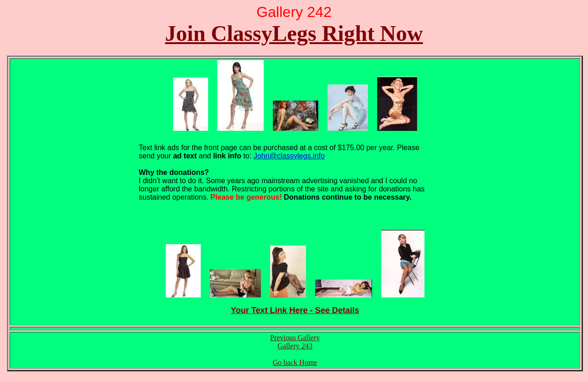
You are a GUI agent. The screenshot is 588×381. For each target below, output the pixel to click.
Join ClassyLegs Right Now (294, 33)
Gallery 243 (295, 346)
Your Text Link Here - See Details (295, 310)
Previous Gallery (295, 338)
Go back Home (295, 362)
